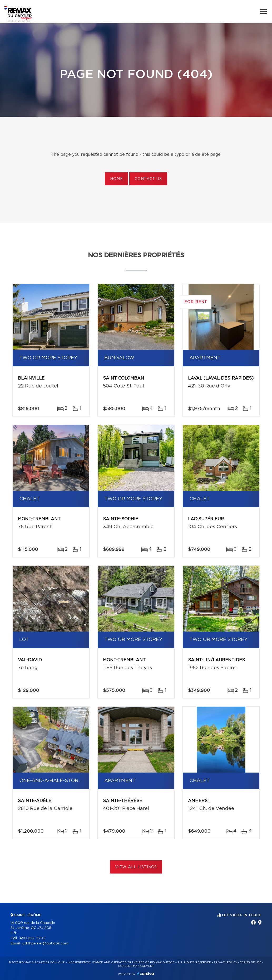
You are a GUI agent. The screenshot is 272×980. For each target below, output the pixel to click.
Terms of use (251, 962)
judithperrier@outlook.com (45, 943)
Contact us (148, 179)
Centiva (146, 974)
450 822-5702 (32, 938)
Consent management (136, 966)
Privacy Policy (226, 962)
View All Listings (136, 867)
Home (116, 179)
